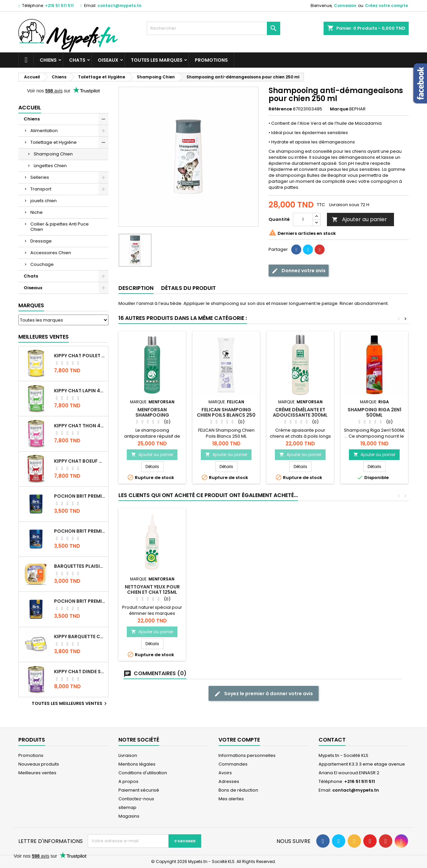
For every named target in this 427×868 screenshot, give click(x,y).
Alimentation (44, 131)
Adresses (229, 781)
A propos (128, 781)
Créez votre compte (386, 6)
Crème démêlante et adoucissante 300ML (300, 412)
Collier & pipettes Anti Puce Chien (60, 227)
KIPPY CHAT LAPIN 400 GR (80, 391)
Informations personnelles (247, 755)
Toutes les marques (157, 60)
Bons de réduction (238, 790)
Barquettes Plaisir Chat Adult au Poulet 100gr (80, 566)
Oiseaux (108, 60)
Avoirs (225, 773)
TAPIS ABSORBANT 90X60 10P (226, 589)
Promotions (211, 60)
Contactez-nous (136, 799)
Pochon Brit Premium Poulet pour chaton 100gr (80, 531)
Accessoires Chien (51, 253)
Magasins (129, 816)
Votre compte (239, 740)
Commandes (233, 764)
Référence (280, 109)
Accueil (30, 108)
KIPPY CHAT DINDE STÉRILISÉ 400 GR (80, 672)
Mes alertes (231, 799)
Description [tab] (136, 288)
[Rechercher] (213, 28)
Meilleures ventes (37, 773)
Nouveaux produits (39, 764)
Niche (37, 212)
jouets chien (44, 201)
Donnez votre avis (299, 271)
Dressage (41, 241)
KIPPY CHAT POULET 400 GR (80, 356)
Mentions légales (137, 764)
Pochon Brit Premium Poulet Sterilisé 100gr (80, 496)
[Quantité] (303, 220)
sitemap (127, 807)
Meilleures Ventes (44, 337)
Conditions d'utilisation (143, 773)
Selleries (40, 177)
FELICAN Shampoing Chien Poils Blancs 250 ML (226, 415)
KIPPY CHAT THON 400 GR (80, 426)
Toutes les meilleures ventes (70, 704)
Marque (339, 109)
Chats (77, 60)
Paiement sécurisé (139, 790)
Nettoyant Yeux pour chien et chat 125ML (300, 589)
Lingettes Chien (50, 166)
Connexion (345, 6)
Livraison (128, 755)
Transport (41, 189)
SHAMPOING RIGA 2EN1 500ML (374, 412)
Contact (332, 740)
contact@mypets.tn (119, 6)
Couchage (42, 264)
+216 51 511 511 (59, 6)
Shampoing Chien (53, 154)
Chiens (48, 60)
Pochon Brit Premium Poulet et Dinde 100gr (80, 601)
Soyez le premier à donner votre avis (264, 694)
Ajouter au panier (359, 219)
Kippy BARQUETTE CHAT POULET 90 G (80, 636)
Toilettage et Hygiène (54, 142)
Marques (31, 305)
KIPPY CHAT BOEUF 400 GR (80, 461)
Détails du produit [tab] (188, 288)
